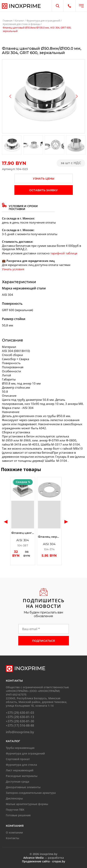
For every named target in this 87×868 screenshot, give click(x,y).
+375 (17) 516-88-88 (20, 725)
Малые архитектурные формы (27, 804)
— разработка (44, 858)
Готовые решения (18, 815)
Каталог (19, 21)
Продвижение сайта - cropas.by (44, 861)
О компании (14, 832)
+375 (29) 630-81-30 (20, 721)
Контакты (12, 838)
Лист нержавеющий (20, 770)
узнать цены (44, 179)
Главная (7, 21)
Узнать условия (13, 269)
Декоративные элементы (23, 787)
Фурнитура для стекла (21, 765)
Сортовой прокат (18, 759)
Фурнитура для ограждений (43, 21)
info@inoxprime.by (20, 732)
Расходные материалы (22, 776)
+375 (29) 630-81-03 (20, 713)
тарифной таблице (64, 253)
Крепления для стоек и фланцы (21, 24)
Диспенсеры (14, 798)
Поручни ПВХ (15, 810)
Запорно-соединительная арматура (31, 793)
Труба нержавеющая (20, 748)
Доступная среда (18, 782)
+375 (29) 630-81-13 (20, 717)
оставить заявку (43, 190)
